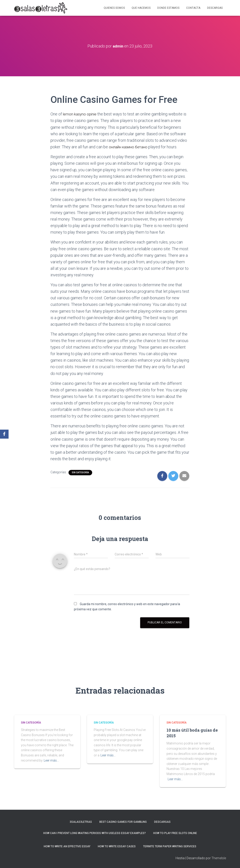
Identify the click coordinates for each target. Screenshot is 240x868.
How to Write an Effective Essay (67, 846)
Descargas (215, 8)
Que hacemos (141, 8)
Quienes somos (114, 8)
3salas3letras (81, 822)
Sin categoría (80, 472)
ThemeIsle (219, 858)
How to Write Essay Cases (117, 846)
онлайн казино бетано (129, 147)
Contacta (193, 8)
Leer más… (51, 760)
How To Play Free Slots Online (175, 833)
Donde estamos (168, 8)
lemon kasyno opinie (81, 114)
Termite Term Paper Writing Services (170, 846)
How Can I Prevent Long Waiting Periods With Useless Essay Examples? (95, 833)
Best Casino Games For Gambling (123, 822)
